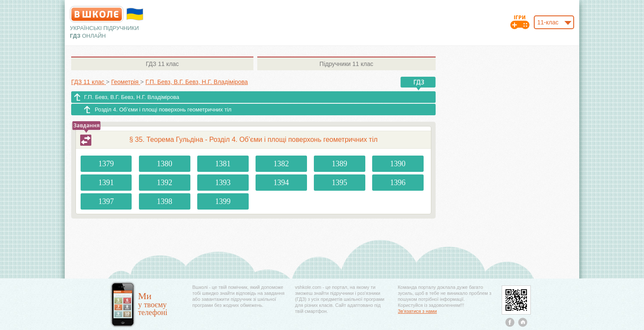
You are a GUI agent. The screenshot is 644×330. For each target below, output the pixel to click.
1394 (281, 183)
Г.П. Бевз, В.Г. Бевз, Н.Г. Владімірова (132, 97)
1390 (398, 164)
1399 (223, 201)
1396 (398, 183)
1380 (165, 164)
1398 (165, 201)
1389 (340, 164)
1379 (106, 164)
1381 (223, 164)
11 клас (162, 64)
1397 (106, 201)
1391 (106, 183)
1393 (223, 183)
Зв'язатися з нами (417, 311)
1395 (340, 183)
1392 (165, 183)
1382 (281, 164)
